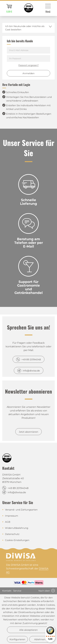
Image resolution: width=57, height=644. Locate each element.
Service (17, 591)
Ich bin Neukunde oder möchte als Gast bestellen (25, 28)
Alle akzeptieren (28, 630)
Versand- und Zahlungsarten (21, 510)
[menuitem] (9, 8)
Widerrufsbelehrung (17, 528)
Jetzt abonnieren (28, 432)
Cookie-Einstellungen (17, 540)
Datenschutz (12, 534)
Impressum (12, 516)
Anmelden (28, 73)
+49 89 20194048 (31, 359)
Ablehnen (40, 639)
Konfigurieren (17, 639)
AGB (8, 522)
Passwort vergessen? (28, 65)
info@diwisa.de (31, 371)
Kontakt (7, 591)
